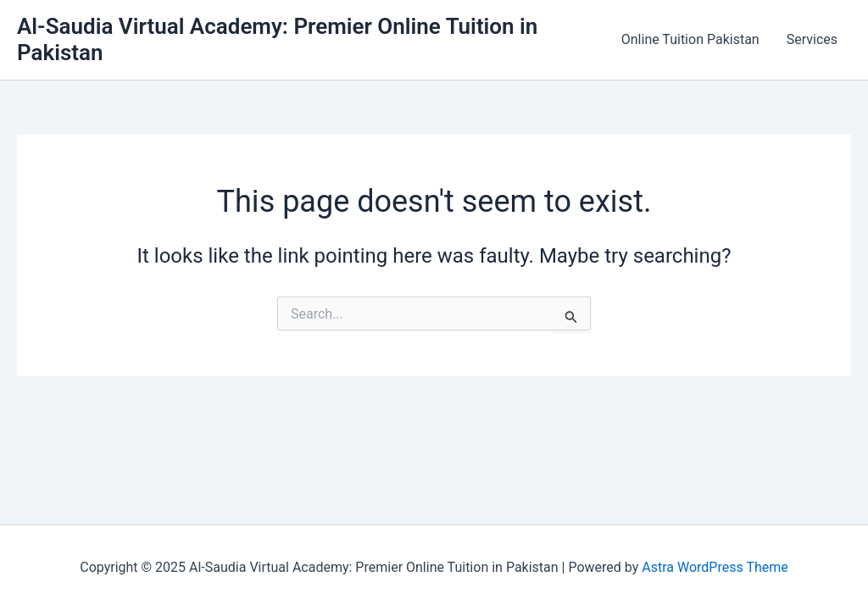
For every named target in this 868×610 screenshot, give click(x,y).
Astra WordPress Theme (715, 567)
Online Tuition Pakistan (690, 39)
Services (812, 39)
